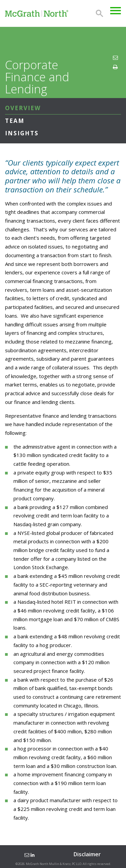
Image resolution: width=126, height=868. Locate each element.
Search (99, 13)
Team (15, 121)
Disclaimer (87, 854)
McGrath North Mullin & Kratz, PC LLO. (54, 864)
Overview (23, 108)
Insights (22, 133)
